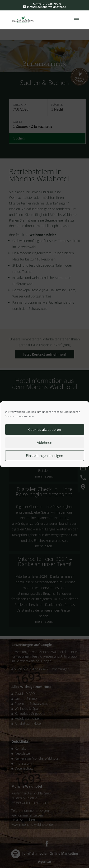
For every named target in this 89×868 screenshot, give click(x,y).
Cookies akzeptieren (45, 429)
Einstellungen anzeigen (44, 455)
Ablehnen (44, 442)
